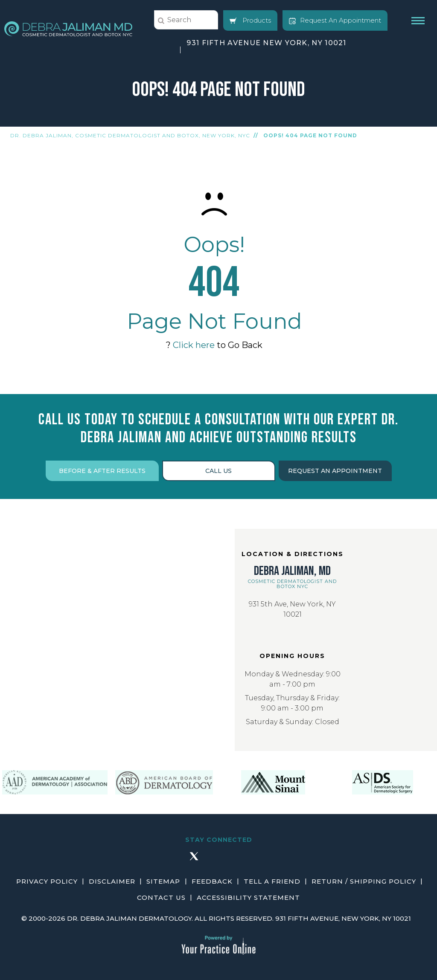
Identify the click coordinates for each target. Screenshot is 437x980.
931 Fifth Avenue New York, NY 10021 (267, 43)
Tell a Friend (272, 881)
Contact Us (161, 897)
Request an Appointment (335, 471)
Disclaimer (112, 881)
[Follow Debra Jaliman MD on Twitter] (194, 860)
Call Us (218, 471)
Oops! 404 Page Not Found (310, 135)
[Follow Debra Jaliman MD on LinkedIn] (243, 860)
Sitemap (164, 881)
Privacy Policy (47, 881)
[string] (186, 20)
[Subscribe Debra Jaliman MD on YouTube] (268, 860)
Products (250, 20)
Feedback (212, 881)
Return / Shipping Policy (364, 881)
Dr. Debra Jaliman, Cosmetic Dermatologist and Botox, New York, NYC (130, 135)
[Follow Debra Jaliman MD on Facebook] (169, 860)
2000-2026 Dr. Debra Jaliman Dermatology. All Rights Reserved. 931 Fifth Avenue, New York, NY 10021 (220, 918)
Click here (194, 345)
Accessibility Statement (248, 897)
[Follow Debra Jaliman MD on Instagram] (218, 860)
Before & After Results (102, 471)
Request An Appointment (335, 20)
